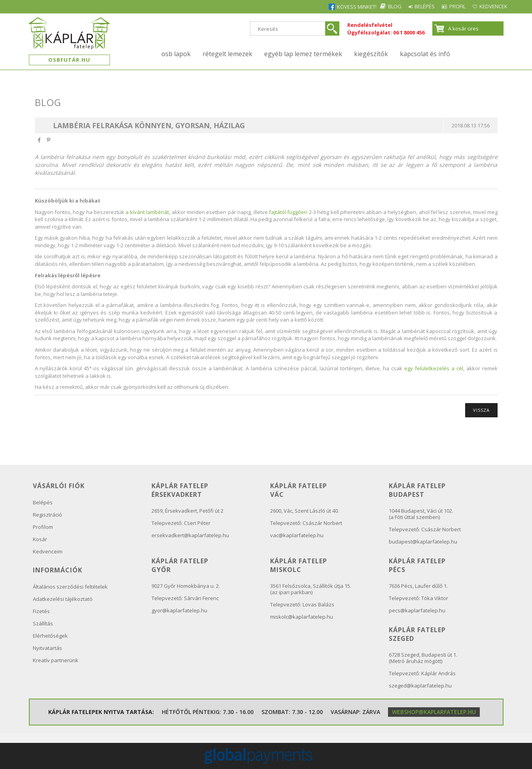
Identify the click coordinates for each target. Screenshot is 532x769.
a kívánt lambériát (147, 212)
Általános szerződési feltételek (70, 587)
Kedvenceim (48, 551)
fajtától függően (288, 212)
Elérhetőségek (50, 636)
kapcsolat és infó (425, 54)
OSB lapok (176, 54)
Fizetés (41, 611)
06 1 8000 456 (409, 32)
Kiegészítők (371, 54)
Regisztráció (47, 515)
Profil (445, 6)
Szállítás (43, 623)
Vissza (481, 410)
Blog (365, 6)
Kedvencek (489, 6)
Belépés (403, 6)
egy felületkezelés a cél (434, 368)
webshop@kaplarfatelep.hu (434, 712)
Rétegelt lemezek (227, 54)
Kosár (40, 539)
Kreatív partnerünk (56, 660)
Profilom (43, 527)
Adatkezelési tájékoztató (63, 599)
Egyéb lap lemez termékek (303, 54)
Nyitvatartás (47, 648)
